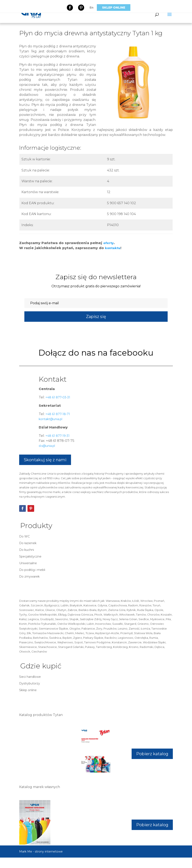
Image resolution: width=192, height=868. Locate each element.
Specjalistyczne (30, 556)
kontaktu (113, 248)
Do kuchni (27, 550)
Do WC (24, 536)
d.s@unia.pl (47, 446)
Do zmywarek (29, 577)
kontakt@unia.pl (50, 419)
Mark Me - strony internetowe (41, 852)
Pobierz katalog (152, 754)
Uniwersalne (28, 563)
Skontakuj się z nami (45, 460)
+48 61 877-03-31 (57, 397)
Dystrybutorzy (30, 683)
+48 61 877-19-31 (57, 436)
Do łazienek (28, 543)
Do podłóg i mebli (32, 570)
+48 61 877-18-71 (57, 414)
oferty (108, 243)
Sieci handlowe (30, 677)
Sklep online (114, 8)
